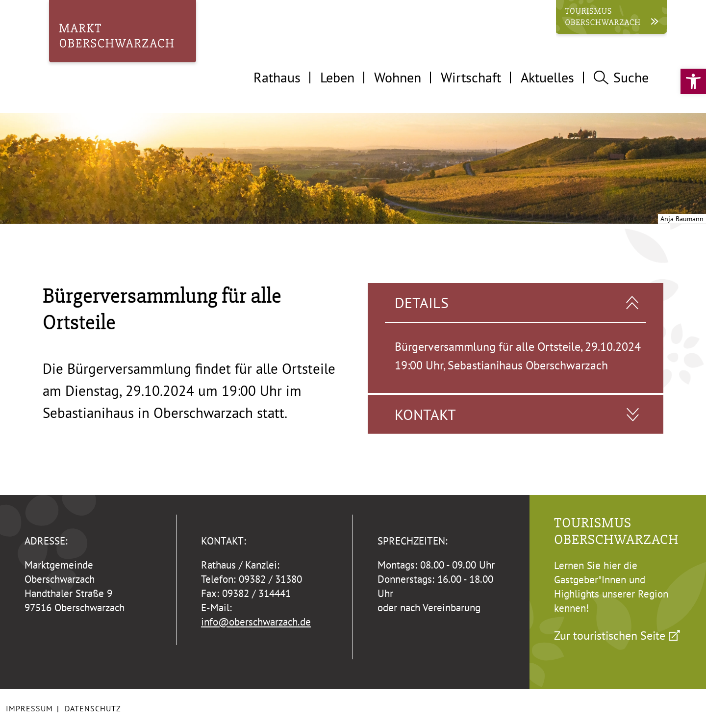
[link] (693, 81)
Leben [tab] (337, 77)
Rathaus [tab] (277, 77)
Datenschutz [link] (93, 708)
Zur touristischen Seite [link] (610, 635)
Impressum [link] (29, 708)
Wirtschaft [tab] (471, 77)
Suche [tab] (621, 77)
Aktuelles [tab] (547, 77)
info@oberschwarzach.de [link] (256, 622)
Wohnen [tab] (398, 77)
